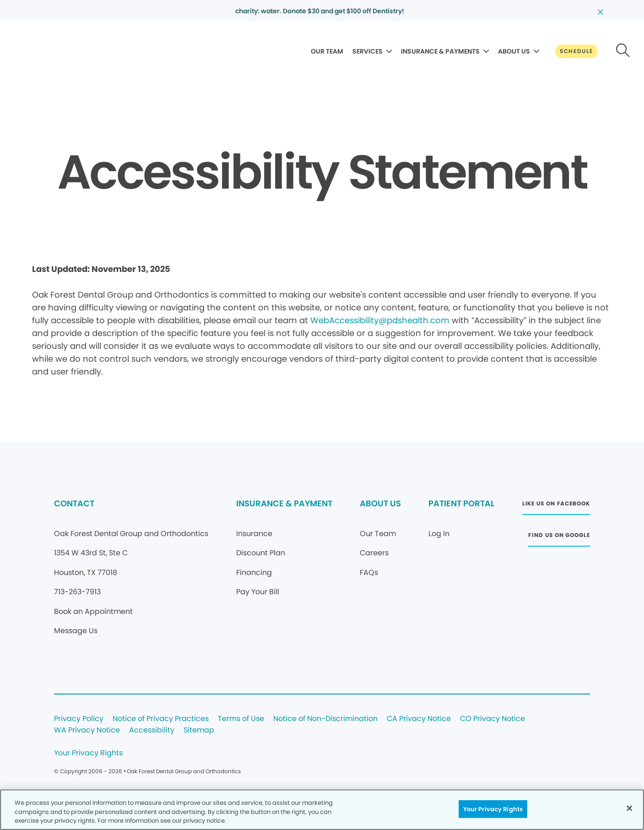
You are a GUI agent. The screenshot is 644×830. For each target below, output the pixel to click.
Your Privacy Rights (88, 753)
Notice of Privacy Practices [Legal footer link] (161, 719)
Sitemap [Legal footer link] (199, 730)
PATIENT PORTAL (461, 503)
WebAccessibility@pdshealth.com (380, 320)
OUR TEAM (327, 51)
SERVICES (368, 51)
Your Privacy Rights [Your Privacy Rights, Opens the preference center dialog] (493, 809)
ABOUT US (514, 51)
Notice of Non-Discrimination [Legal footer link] (325, 719)
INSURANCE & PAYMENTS (440, 51)
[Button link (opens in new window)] (556, 506)
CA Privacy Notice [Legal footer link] (419, 719)
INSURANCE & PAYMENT (284, 503)
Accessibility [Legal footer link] (152, 730)
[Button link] (576, 51)
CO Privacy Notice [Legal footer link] (492, 719)
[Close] (629, 808)
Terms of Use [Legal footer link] (241, 719)
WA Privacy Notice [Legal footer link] (87, 730)
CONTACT (74, 503)
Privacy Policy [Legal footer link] (79, 719)
